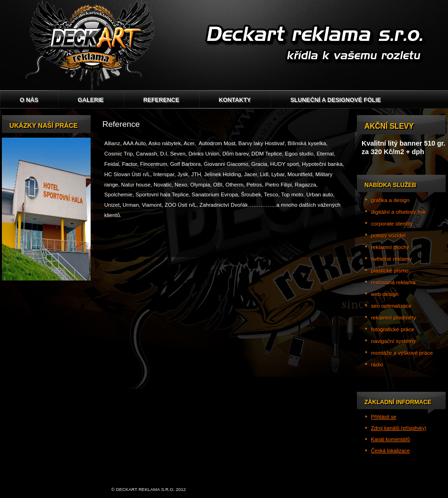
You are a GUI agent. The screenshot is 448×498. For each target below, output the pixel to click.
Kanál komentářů (390, 439)
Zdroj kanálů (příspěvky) (399, 428)
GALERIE (91, 100)
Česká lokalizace (390, 451)
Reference (161, 100)
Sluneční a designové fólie (336, 100)
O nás (29, 100)
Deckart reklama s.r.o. (224, 45)
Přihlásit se (384, 417)
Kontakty (235, 100)
